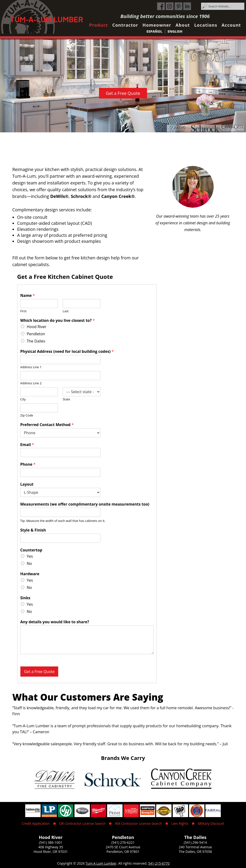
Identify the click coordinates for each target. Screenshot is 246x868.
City (23, 399)
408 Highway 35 (51, 847)
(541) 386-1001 (51, 842)
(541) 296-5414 (195, 842)
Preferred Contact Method (47, 425)
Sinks (25, 598)
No (29, 563)
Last (66, 311)
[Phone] (60, 472)
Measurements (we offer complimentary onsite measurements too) (85, 504)
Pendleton (36, 334)
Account (231, 25)
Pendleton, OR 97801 (123, 852)
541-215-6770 (159, 863)
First (23, 311)
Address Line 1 (31, 367)
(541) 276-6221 (123, 842)
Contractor (125, 25)
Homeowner (157, 25)
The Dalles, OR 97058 (195, 852)
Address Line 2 (31, 383)
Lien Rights (180, 823)
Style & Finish (33, 530)
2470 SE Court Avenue (123, 847)
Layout (27, 484)
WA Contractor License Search (139, 823)
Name (28, 296)
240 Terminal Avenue (195, 847)
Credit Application (36, 823)
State (66, 399)
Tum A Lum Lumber (101, 863)
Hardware (30, 574)
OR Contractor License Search (82, 823)
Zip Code (27, 415)
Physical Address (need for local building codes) (67, 351)
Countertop (31, 550)
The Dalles (36, 341)
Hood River (37, 327)
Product (98, 25)
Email (27, 445)
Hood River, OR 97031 (51, 852)
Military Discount (211, 823)
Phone (28, 464)
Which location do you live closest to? (57, 321)
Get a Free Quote (123, 93)
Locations (206, 25)
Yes (30, 556)
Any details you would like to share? (55, 622)
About (183, 25)
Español (154, 31)
